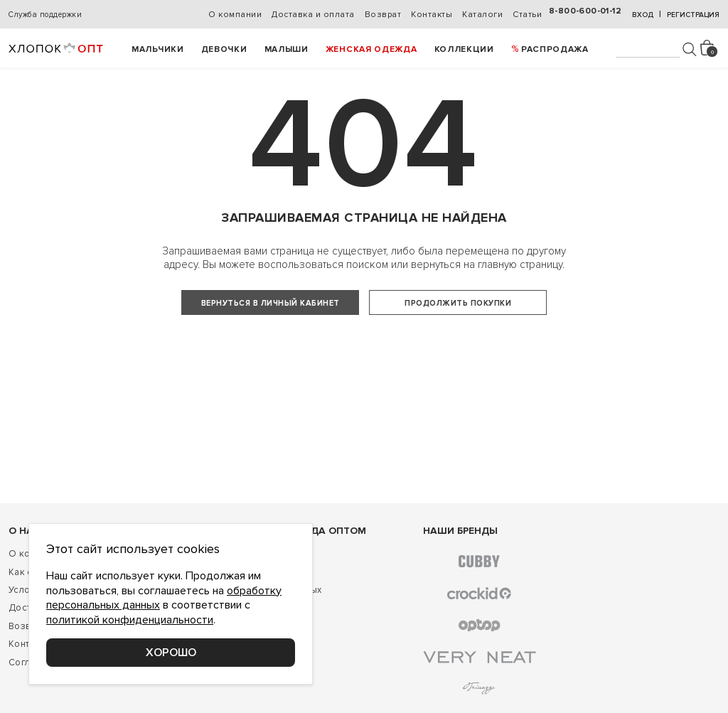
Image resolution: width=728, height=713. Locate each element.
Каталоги (482, 15)
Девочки (224, 49)
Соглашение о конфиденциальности (90, 691)
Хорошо (171, 653)
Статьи (527, 15)
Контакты (432, 15)
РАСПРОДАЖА (555, 49)
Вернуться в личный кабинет (271, 303)
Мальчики (158, 49)
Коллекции (464, 49)
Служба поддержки (45, 15)
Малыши (287, 49)
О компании (235, 15)
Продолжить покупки (458, 303)
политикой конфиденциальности (130, 620)
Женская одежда (371, 49)
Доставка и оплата (313, 15)
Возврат (383, 15)
